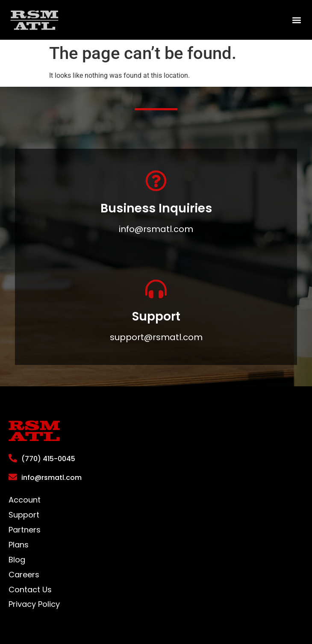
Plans (19, 545)
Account (25, 500)
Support (156, 316)
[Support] (156, 289)
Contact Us (30, 590)
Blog (17, 560)
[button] (296, 20)
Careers (24, 575)
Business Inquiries (156, 208)
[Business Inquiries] (156, 181)
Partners (25, 530)
